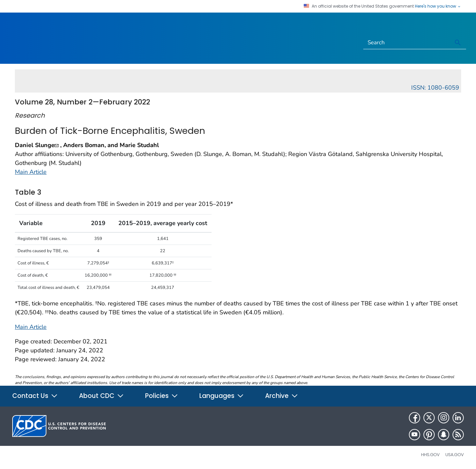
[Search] (407, 43)
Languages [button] (222, 396)
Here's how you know (438, 6)
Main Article (31, 172)
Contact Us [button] (35, 396)
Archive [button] (282, 396)
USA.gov (455, 455)
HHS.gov (430, 455)
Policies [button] (162, 396)
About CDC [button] (101, 396)
